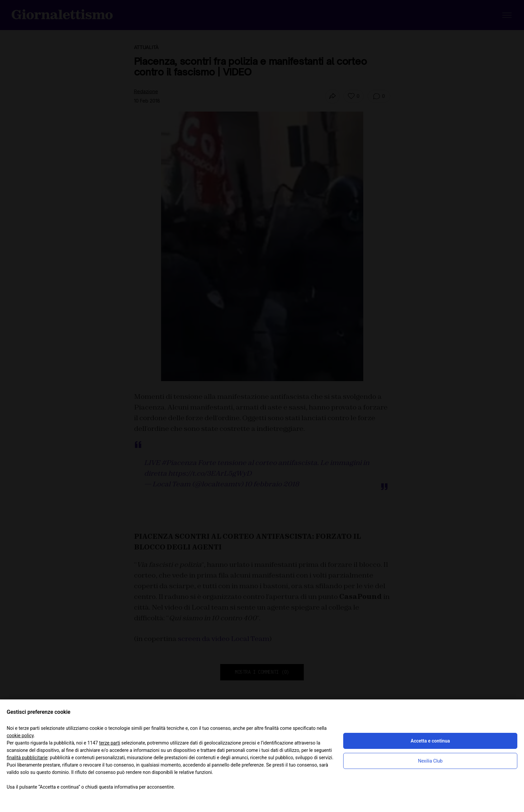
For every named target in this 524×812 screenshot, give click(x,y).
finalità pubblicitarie (27, 758)
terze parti (109, 743)
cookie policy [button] (20, 736)
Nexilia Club (430, 761)
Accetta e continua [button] (430, 741)
